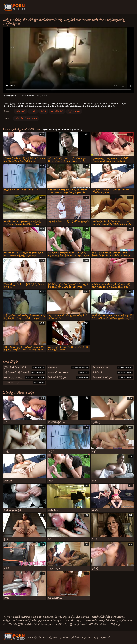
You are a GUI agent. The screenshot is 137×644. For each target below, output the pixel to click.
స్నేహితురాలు (74, 111)
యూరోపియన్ (57, 111)
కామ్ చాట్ (21, 111)
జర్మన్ (33, 111)
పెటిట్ (43, 111)
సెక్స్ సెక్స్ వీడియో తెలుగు (26, 118)
